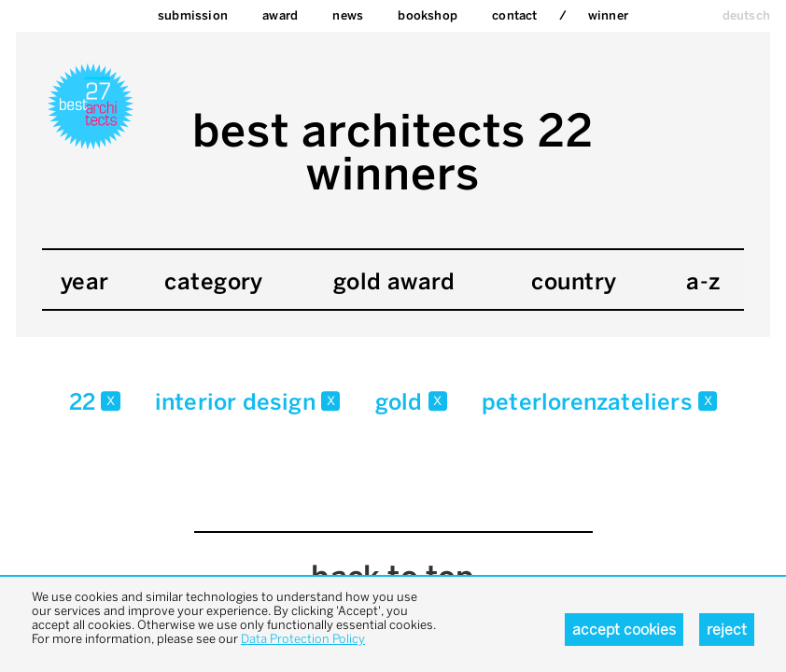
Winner (608, 15)
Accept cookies (624, 630)
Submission (193, 15)
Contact (514, 15)
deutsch (746, 15)
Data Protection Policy (303, 639)
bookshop (428, 15)
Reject (727, 630)
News (348, 15)
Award (280, 15)
